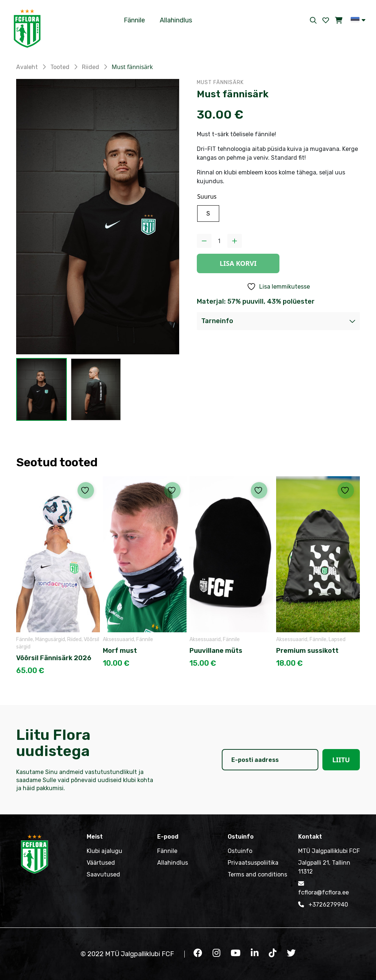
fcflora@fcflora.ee (323, 887)
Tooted (60, 67)
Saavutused (103, 874)
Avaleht (27, 67)
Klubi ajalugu (104, 851)
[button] (358, 20)
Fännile (134, 20)
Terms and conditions (257, 874)
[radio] (208, 214)
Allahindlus (176, 20)
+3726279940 (323, 904)
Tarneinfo (217, 321)
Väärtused (101, 863)
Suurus (207, 196)
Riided (91, 67)
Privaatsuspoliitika (253, 863)
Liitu (341, 760)
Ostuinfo (240, 851)
